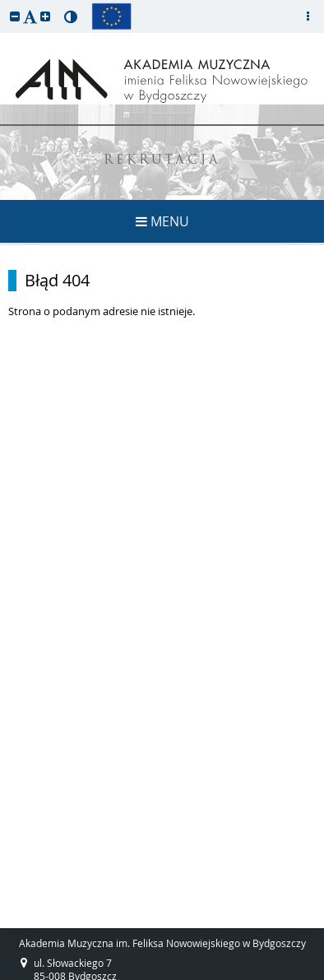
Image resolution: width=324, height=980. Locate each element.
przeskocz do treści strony (4, 4)
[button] (15, 16)
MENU (162, 221)
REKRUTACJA (162, 161)
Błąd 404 (57, 281)
